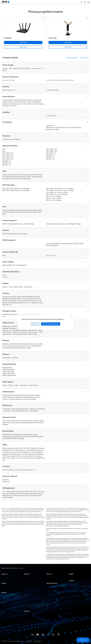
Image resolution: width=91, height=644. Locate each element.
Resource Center (28, 617)
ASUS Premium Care (52, 586)
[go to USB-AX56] (68, 28)
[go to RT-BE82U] (23, 28)
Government (27, 601)
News (25, 622)
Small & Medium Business (30, 577)
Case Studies (27, 619)
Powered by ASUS (51, 591)
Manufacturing (28, 590)
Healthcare (27, 587)
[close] (71, 317)
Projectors (4, 606)
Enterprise (26, 580)
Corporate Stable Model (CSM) (54, 589)
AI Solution (27, 603)
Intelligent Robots (6, 622)
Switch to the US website (51, 324)
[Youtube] (38, 635)
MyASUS (71, 584)
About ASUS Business (52, 577)
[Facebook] (48, 635)
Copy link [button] (84, 58)
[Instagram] (53, 635)
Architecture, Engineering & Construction (34, 593)
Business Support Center (75, 577)
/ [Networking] (15, 568)
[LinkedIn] (32, 635)
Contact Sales (5, 580)
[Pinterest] (59, 635)
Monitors (4, 603)
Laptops (3, 595)
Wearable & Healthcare (7, 619)
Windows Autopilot (74, 591)
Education (26, 582)
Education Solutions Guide (30, 625)
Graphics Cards (5, 611)
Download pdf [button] (72, 58)
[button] (82, 2)
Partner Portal (5, 589)
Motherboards (5, 609)
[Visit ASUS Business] (6, 568)
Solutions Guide (28, 614)
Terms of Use (29, 641)
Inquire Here (4, 577)
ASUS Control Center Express (76, 589)
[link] (23, 47)
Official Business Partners (8, 586)
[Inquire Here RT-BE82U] (23, 43)
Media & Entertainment (30, 595)
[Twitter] (43, 635)
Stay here (35, 324)
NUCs (3, 601)
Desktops (4, 598)
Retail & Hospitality (29, 585)
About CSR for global (52, 580)
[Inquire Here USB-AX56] (68, 43)
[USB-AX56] (68, 38)
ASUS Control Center (74, 586)
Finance (26, 598)
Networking (4, 614)
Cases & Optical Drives (7, 617)
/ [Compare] (20, 568)
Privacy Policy (38, 641)
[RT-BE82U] (23, 38)
